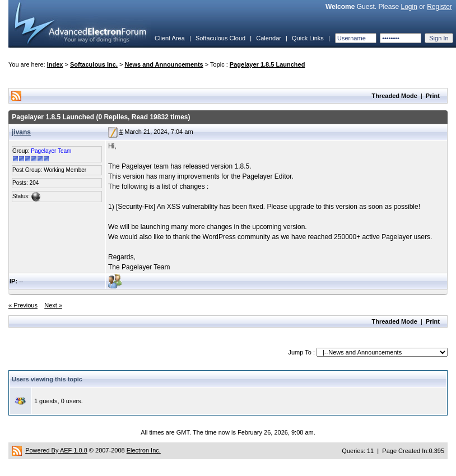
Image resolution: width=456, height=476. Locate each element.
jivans (21, 132)
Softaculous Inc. (94, 64)
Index (55, 64)
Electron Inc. (144, 450)
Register (439, 7)
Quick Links (308, 38)
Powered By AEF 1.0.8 (56, 450)
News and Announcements (164, 64)
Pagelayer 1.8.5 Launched (267, 64)
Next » (53, 305)
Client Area (170, 38)
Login (409, 7)
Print (433, 96)
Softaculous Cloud (220, 38)
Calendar (269, 38)
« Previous (23, 305)
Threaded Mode (395, 96)
